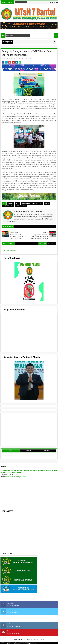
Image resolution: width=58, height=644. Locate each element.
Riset (25, 206)
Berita (17, 204)
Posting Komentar (10, 250)
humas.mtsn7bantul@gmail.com (15, 477)
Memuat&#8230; (20, 332)
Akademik (11, 204)
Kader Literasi (26, 204)
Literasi (47, 204)
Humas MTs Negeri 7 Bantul (35, 640)
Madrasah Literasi (8, 206)
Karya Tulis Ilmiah (37, 204)
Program (18, 206)
